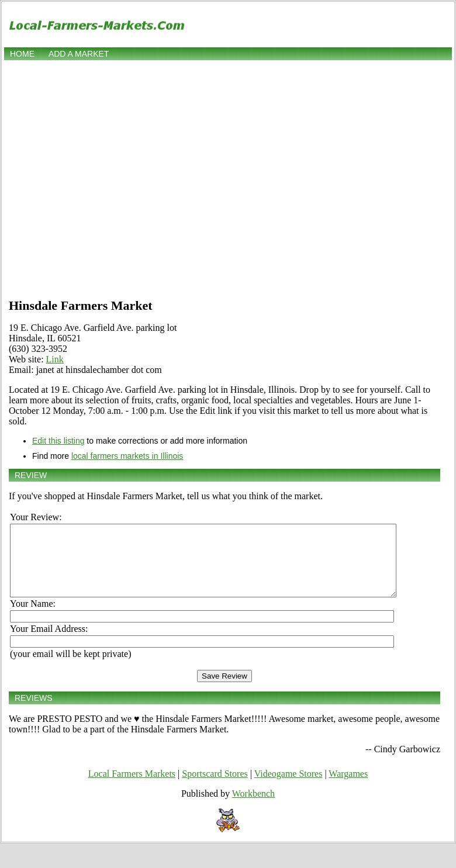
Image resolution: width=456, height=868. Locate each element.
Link (55, 359)
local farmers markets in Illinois (127, 456)
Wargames (348, 788)
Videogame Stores (289, 788)
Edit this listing (58, 441)
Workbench (253, 808)
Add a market (79, 54)
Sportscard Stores (215, 788)
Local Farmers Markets (132, 788)
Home (22, 54)
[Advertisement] (110, 178)
